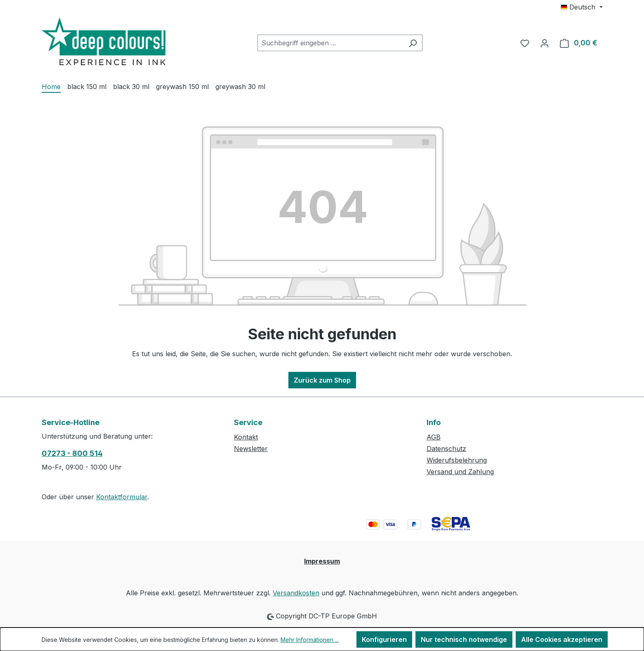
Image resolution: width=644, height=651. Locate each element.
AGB (434, 437)
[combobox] (330, 43)
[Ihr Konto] (545, 43)
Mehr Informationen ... (310, 640)
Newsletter (251, 449)
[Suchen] (413, 43)
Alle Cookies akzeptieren (562, 639)
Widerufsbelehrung (457, 460)
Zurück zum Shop (322, 380)
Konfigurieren (384, 639)
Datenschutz (446, 449)
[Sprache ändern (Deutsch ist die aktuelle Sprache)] (581, 7)
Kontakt (246, 437)
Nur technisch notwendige (464, 639)
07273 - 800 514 (72, 453)
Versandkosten (296, 593)
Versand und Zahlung (460, 472)
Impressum (322, 561)
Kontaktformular (122, 497)
